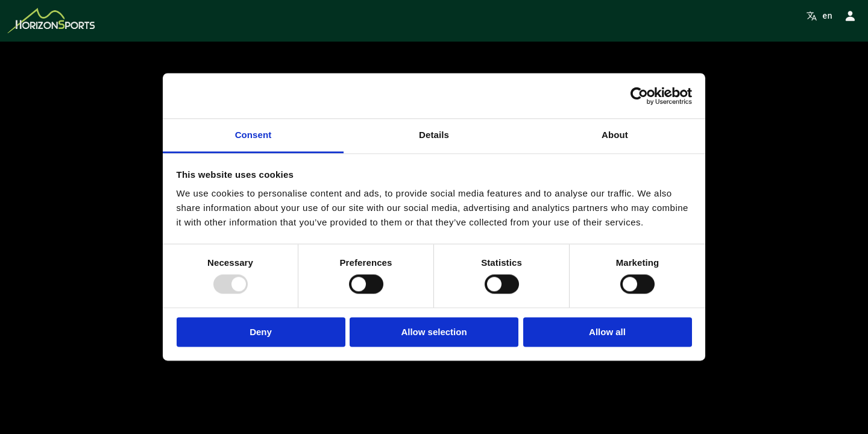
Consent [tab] (253, 135)
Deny (261, 332)
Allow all (607, 332)
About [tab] (615, 135)
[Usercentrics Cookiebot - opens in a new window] (639, 96)
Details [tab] (434, 135)
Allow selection (434, 332)
